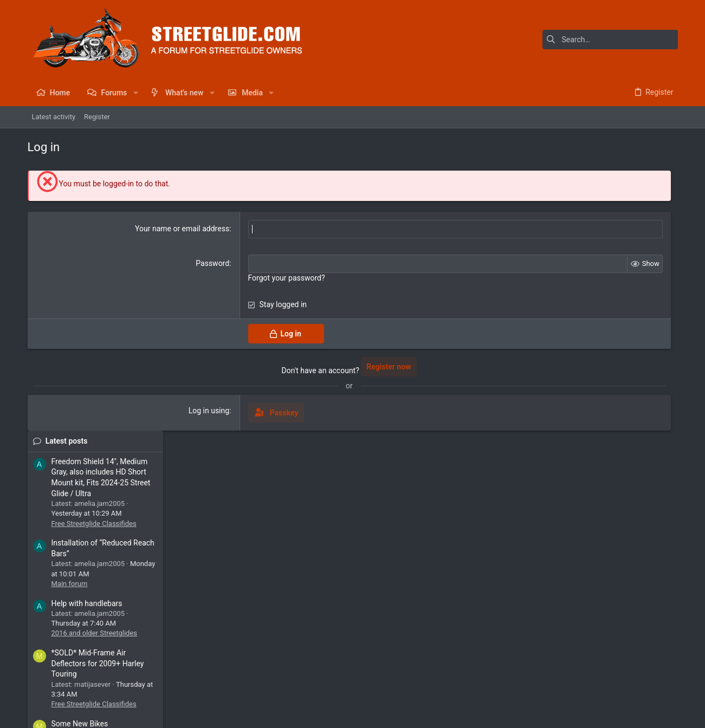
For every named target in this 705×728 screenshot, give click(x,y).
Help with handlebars (602, 343)
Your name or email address (136, 229)
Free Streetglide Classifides (609, 264)
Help (614, 688)
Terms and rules (525, 688)
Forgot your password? (240, 278)
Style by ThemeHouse (257, 715)
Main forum (584, 324)
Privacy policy (578, 688)
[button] (135, 93)
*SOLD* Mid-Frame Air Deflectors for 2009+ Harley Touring (613, 404)
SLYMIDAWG (651, 588)
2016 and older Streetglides (609, 373)
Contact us (477, 688)
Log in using (163, 411)
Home (637, 688)
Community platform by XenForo (122, 715)
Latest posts (581, 181)
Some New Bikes (595, 464)
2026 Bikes (584, 494)
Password (166, 263)
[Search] (610, 40)
